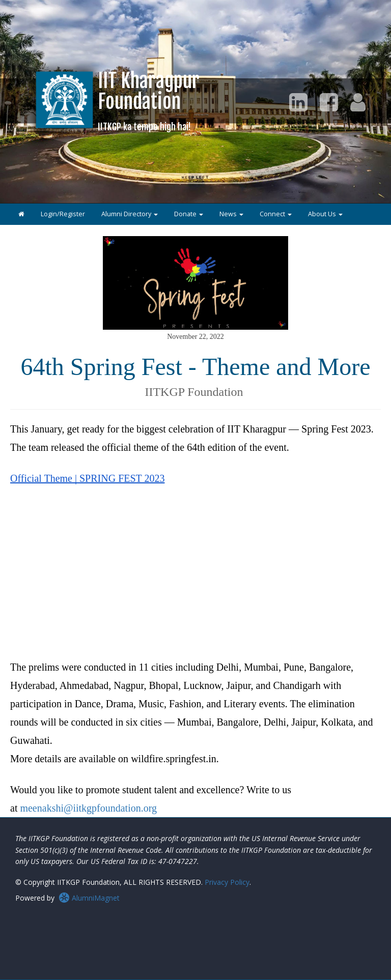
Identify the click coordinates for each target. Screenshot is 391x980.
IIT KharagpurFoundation (149, 100)
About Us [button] (325, 214)
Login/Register (63, 214)
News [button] (231, 214)
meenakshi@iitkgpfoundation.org (88, 808)
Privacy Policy (227, 882)
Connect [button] (276, 214)
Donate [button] (189, 214)
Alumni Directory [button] (130, 214)
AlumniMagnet (89, 898)
